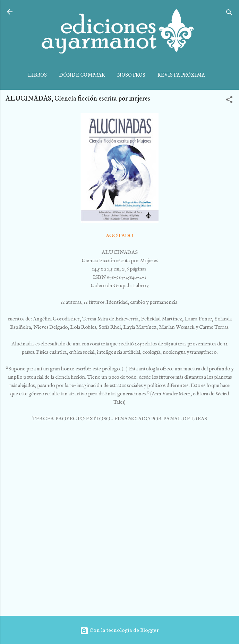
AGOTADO (119, 236)
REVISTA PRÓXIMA (181, 75)
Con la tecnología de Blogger (119, 631)
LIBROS (37, 75)
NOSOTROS (131, 75)
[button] (229, 101)
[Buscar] (229, 14)
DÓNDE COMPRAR (82, 75)
